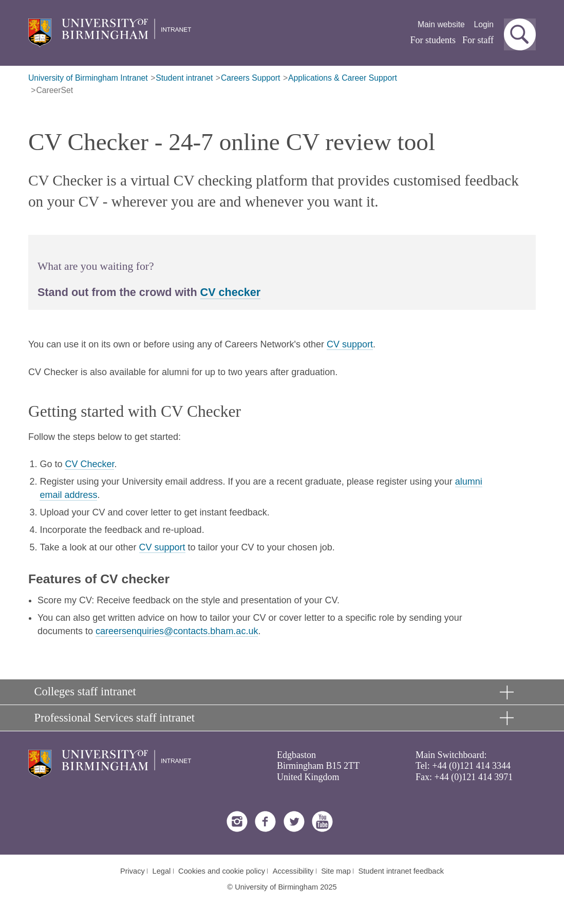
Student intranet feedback (401, 871)
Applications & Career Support (343, 78)
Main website (441, 24)
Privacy (133, 871)
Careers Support (251, 78)
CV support (350, 344)
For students (433, 40)
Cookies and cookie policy (222, 871)
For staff (478, 40)
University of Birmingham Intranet (88, 78)
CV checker (231, 292)
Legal (162, 871)
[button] (520, 34)
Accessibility (293, 871)
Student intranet (184, 78)
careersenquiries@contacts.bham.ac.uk (177, 631)
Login (484, 24)
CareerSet (54, 90)
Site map (336, 871)
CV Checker (89, 464)
